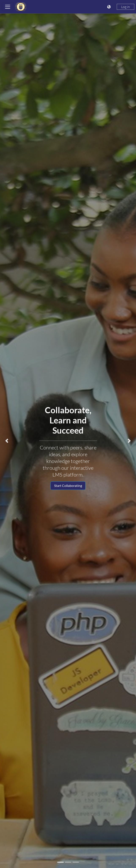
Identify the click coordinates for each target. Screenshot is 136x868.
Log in (126, 7)
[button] (7, 441)
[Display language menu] (109, 7)
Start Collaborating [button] (68, 486)
